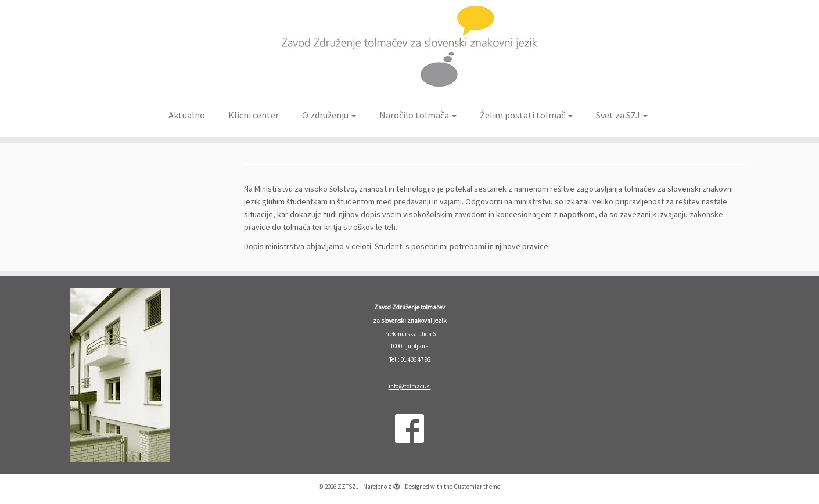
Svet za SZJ (622, 115)
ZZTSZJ (348, 487)
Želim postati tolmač (526, 115)
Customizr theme (477, 487)
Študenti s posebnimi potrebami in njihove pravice (461, 246)
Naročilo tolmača (418, 115)
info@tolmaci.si (410, 386)
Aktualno (187, 115)
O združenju (329, 115)
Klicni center (254, 115)
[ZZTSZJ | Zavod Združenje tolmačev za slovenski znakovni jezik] (409, 51)
